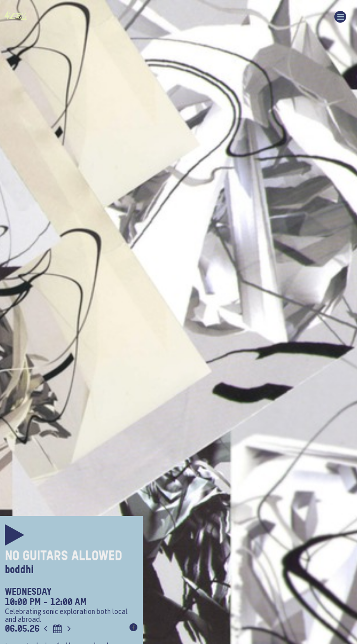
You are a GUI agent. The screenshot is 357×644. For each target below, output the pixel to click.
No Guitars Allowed (64, 556)
